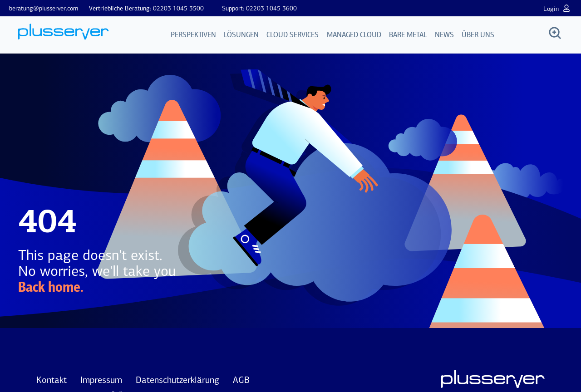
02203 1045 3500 (178, 8)
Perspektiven (194, 35)
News (444, 35)
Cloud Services (293, 35)
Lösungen (242, 35)
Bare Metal (408, 35)
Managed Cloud (354, 35)
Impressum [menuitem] (101, 380)
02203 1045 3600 (271, 8)
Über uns (478, 35)
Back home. (51, 288)
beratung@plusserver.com (44, 8)
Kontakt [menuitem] (52, 380)
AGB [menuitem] (241, 380)
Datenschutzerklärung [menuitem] (177, 380)
